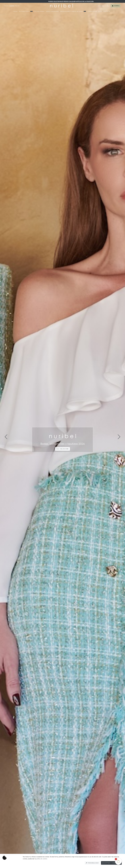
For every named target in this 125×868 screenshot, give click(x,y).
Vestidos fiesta (26, 11)
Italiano (6, 6)
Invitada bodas (39, 11)
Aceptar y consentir (111, 863)
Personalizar (92, 863)
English (17, 6)
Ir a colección (62, 449)
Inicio (15, 11)
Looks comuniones (52, 11)
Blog (100, 11)
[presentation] (6, 437)
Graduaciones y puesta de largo (73, 11)
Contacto (107, 11)
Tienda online (92, 11)
